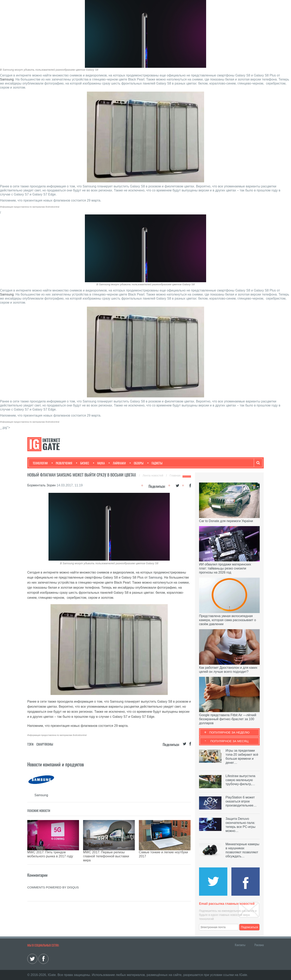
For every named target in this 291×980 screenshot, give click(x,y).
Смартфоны (45, 744)
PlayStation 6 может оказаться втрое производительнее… (241, 801)
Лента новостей (153, 475)
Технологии (40, 463)
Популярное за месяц (229, 741)
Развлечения (62, 463)
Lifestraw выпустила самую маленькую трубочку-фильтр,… (240, 780)
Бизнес (83, 463)
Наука (99, 463)
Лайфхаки (117, 463)
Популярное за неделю (229, 732)
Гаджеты (155, 463)
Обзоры (137, 463)
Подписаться (250, 927)
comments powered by (53, 877)
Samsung (7, 79)
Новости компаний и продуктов (56, 764)
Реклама (259, 945)
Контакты (240, 945)
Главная (175, 475)
